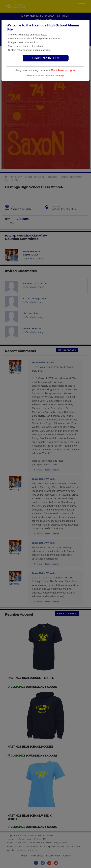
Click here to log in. (63, 70)
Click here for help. (54, 76)
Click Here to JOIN (45, 58)
